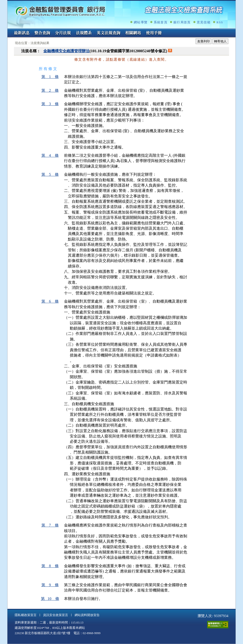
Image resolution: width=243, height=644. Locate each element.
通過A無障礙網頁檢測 (218, 625)
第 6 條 (50, 301)
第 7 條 (50, 525)
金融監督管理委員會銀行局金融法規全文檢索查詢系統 (60, 11)
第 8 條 (50, 566)
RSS (220, 22)
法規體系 (84, 33)
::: (9, 30)
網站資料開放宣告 (87, 615)
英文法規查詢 (109, 33)
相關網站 (133, 33)
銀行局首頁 (182, 22)
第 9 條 (50, 585)
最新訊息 (22, 33)
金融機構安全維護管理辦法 (66, 51)
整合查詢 (42, 33)
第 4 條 (50, 155)
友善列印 (204, 41)
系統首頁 (161, 22)
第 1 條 (50, 77)
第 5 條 (50, 174)
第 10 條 (50, 599)
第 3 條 (50, 104)
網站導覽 (141, 22)
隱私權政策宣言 (26, 615)
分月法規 (63, 33)
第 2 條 (50, 90)
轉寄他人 (220, 41)
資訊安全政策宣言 (56, 615)
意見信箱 (204, 22)
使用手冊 (154, 33)
